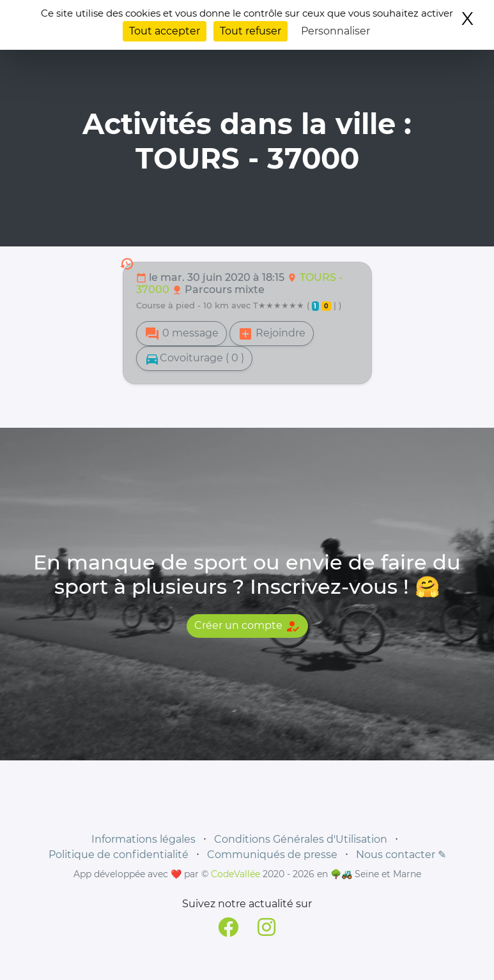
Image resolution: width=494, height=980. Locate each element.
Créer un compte (247, 626)
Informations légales (143, 839)
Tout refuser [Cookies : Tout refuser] (251, 31)
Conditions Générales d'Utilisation (301, 839)
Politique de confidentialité (119, 855)
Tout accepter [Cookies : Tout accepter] (165, 31)
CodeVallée (235, 874)
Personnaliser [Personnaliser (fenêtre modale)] (336, 31)
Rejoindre (272, 334)
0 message (181, 334)
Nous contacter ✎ (401, 855)
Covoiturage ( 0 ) (194, 359)
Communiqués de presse (272, 855)
